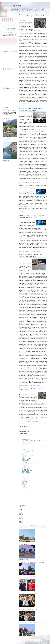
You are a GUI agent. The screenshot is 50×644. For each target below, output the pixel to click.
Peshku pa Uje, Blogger (26, 466)
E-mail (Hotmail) (25, 478)
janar (20, 513)
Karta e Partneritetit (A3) (26, 440)
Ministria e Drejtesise (25, 459)
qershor (20, 507)
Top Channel (24, 486)
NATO (23, 457)
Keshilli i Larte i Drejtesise (26, 458)
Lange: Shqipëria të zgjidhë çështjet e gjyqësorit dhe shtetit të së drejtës (33, 389)
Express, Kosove (25, 476)
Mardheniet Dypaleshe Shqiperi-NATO (29, 442)
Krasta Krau (24, 450)
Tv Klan (23, 483)
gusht (20, 520)
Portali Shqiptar (24, 481)
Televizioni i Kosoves (25, 477)
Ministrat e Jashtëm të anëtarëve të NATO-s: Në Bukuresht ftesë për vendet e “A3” (32, 217)
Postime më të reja (22, 424)
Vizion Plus (24, 485)
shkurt (20, 512)
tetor (20, 517)
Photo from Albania (25, 465)
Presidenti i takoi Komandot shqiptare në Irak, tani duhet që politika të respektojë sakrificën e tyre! (33, 15)
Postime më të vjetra (43, 424)
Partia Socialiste (24, 462)
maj (20, 508)
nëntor (20, 516)
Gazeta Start (24, 456)
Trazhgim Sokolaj (24, 431)
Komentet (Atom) (27, 426)
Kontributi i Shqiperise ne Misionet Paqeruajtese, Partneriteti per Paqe (34, 441)
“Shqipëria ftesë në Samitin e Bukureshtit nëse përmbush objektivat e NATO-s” (32, 109)
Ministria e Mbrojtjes (25, 471)
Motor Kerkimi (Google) (26, 480)
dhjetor (20, 515)
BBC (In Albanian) (25, 469)
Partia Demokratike (25, 461)
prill (20, 509)
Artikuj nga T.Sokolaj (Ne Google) (28, 452)
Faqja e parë (32, 424)
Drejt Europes (17, 6)
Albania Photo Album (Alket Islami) (28, 489)
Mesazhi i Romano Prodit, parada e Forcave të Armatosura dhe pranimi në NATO (32, 255)
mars (20, 511)
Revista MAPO (24, 482)
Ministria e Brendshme (26, 473)
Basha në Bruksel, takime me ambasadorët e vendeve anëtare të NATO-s (33, 186)
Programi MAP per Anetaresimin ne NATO (29, 444)
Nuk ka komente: (37, 106)
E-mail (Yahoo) (24, 479)
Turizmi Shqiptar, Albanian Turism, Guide (29, 455)
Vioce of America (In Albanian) (27, 470)
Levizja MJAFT (24, 453)
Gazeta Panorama (25, 487)
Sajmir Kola (24, 454)
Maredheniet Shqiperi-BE (26, 443)
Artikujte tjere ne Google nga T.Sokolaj (29, 451)
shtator (20, 519)
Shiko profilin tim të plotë (25, 435)
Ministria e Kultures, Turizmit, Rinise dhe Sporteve (31, 464)
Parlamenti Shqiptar (25, 474)
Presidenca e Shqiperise (26, 463)
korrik (20, 521)
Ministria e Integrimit (25, 467)
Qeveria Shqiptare (25, 475)
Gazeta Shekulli (24, 488)
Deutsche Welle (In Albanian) (27, 468)
